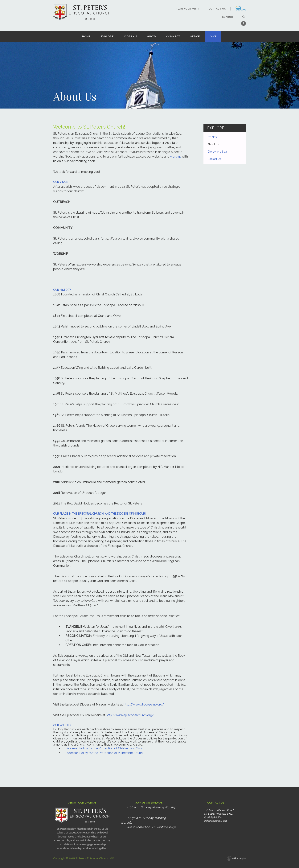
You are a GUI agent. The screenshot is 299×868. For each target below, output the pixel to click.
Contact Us (217, 9)
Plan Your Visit (188, 9)
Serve (195, 37)
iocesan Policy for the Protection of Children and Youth (106, 748)
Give (213, 37)
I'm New (212, 137)
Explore (107, 37)
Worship (131, 37)
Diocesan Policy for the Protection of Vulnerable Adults (104, 753)
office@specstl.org (215, 821)
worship (176, 156)
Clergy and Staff (217, 152)
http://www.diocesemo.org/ (144, 704)
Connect (173, 37)
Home (86, 37)
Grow (152, 37)
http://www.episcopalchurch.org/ (130, 715)
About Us (213, 144)
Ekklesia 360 (236, 859)
